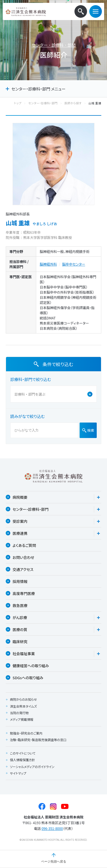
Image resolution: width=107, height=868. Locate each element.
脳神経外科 (48, 264)
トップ (18, 103)
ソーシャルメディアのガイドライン (32, 767)
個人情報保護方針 (23, 760)
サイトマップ (18, 773)
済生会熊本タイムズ (24, 706)
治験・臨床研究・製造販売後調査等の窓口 (38, 740)
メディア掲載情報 (22, 719)
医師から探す (73, 103)
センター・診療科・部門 (54, 45)
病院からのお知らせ (23, 699)
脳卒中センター (74, 264)
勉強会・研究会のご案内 (26, 733)
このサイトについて (23, 753)
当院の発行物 (19, 713)
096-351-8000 (52, 828)
